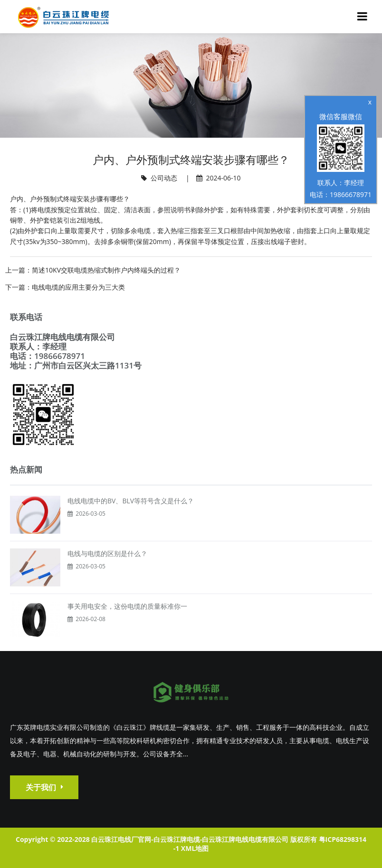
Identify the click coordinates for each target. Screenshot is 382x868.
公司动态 (164, 178)
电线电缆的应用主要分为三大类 (78, 287)
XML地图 (195, 848)
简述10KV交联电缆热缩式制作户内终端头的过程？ (106, 270)
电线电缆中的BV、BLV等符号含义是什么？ (131, 501)
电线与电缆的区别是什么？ (107, 553)
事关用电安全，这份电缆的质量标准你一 (127, 606)
